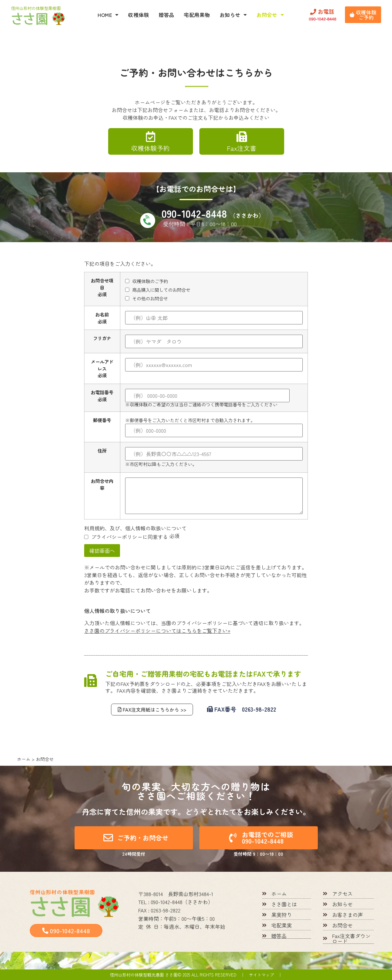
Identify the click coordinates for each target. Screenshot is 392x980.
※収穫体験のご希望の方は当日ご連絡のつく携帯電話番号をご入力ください (207, 398)
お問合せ (270, 15)
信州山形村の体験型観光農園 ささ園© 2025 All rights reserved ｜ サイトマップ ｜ (196, 975)
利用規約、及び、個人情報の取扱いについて (135, 528)
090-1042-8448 (213, 213)
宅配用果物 (197, 15)
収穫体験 (138, 15)
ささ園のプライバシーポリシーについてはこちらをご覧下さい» (157, 631)
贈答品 (167, 15)
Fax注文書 (242, 148)
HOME (108, 15)
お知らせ (233, 15)
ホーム (24, 759)
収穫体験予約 (150, 148)
